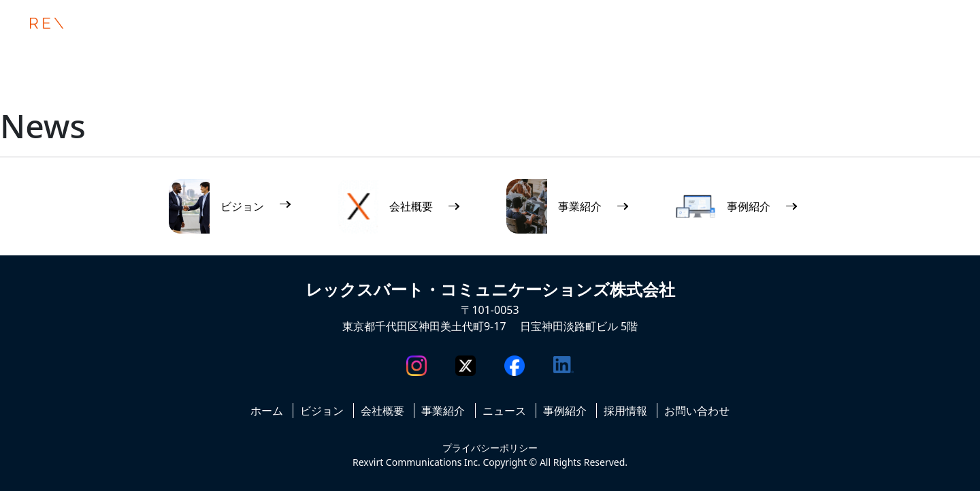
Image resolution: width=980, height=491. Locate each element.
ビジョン (322, 411)
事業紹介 (443, 411)
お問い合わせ (697, 411)
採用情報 (625, 411)
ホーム (267, 411)
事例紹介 (565, 411)
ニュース (504, 411)
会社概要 (382, 411)
